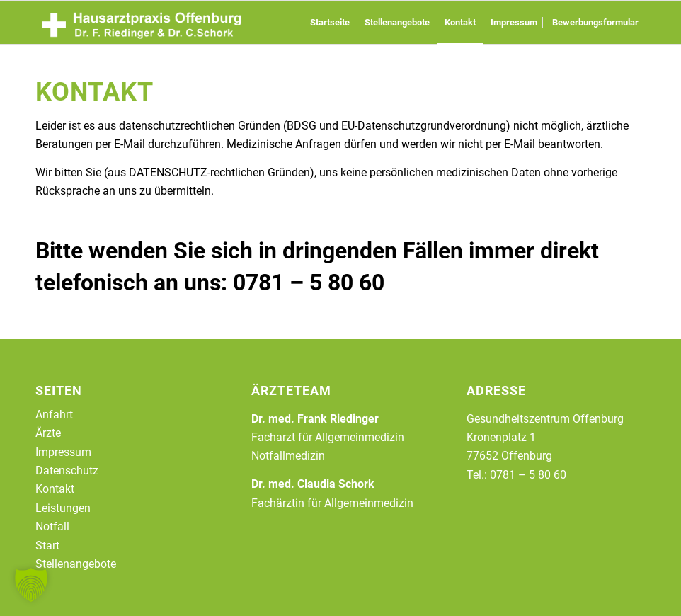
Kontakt (55, 489)
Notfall (52, 526)
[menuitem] (330, 22)
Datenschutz (67, 470)
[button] (31, 585)
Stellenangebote (76, 564)
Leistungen (63, 508)
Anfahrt (54, 415)
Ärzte (48, 433)
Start (47, 546)
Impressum (63, 452)
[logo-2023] (142, 22)
